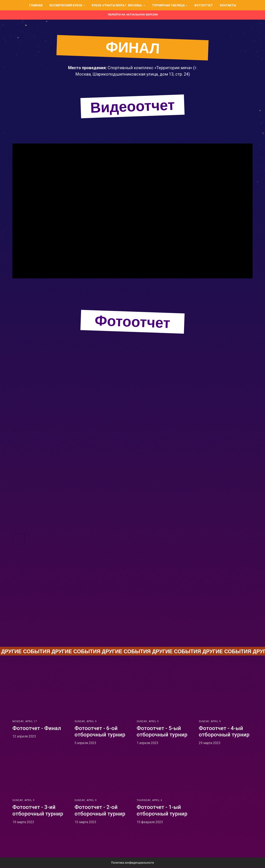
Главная (36, 5)
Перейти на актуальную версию (133, 15)
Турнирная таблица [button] (168, 5)
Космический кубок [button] (66, 5)
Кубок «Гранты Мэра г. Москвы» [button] (117, 5)
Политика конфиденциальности (133, 863)
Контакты (228, 5)
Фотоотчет (204, 5)
